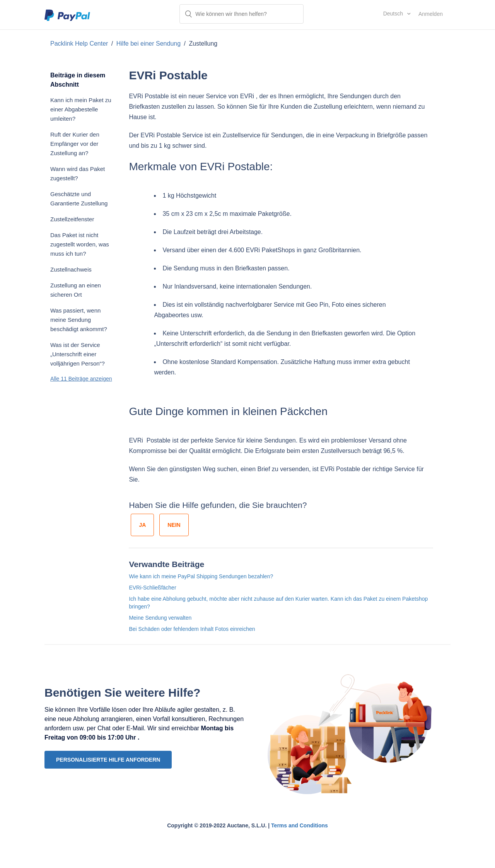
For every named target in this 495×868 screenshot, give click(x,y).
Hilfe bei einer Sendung (149, 44)
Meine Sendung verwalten (160, 618)
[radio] (142, 525)
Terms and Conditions (300, 825)
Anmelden (431, 14)
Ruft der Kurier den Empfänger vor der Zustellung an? (75, 144)
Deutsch (394, 14)
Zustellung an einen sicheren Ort (76, 290)
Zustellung (203, 44)
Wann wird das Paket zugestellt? (78, 173)
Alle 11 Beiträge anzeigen (81, 379)
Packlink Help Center (80, 44)
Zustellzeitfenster (72, 219)
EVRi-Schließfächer (152, 588)
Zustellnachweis (71, 269)
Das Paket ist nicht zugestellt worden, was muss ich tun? (80, 244)
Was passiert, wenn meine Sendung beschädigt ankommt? (79, 320)
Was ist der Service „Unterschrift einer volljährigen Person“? (78, 354)
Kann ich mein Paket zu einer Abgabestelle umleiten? (81, 109)
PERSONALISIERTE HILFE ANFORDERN (108, 760)
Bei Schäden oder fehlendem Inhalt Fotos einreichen (192, 629)
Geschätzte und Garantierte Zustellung (79, 199)
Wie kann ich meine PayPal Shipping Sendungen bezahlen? (201, 576)
